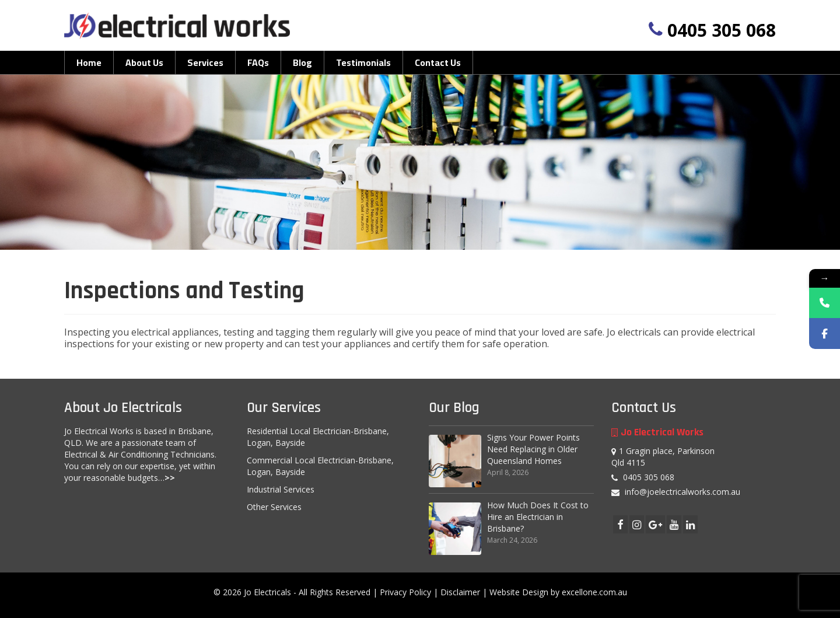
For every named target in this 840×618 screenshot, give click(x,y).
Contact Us (438, 62)
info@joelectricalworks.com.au (676, 492)
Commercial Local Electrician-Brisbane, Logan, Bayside (320, 466)
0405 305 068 (722, 30)
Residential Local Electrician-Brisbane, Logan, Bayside (318, 437)
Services (205, 62)
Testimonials (363, 62)
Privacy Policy (405, 592)
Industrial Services (281, 489)
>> (170, 478)
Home (89, 62)
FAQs (258, 62)
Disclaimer (460, 592)
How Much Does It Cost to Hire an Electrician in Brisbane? (538, 517)
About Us (144, 62)
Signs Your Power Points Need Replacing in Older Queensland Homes (533, 449)
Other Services (274, 507)
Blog (302, 62)
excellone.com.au (594, 592)
